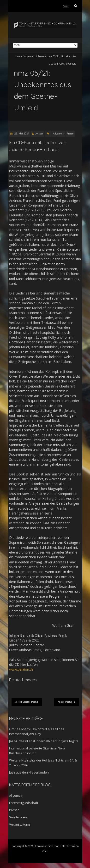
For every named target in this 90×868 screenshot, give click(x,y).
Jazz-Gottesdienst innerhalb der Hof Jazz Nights (44, 741)
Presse (41, 56)
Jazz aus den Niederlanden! (29, 772)
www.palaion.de (21, 669)
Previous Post (27, 702)
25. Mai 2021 (21, 134)
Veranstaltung (19, 824)
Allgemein (30, 56)
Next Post (66, 702)
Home (19, 56)
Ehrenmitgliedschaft (24, 803)
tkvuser (39, 134)
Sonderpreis (18, 817)
